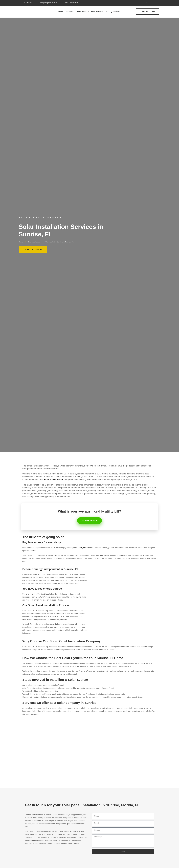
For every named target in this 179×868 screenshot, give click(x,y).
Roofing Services (113, 12)
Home (61, 12)
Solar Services (97, 12)
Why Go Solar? (82, 12)
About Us (70, 12)
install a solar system (54, 480)
